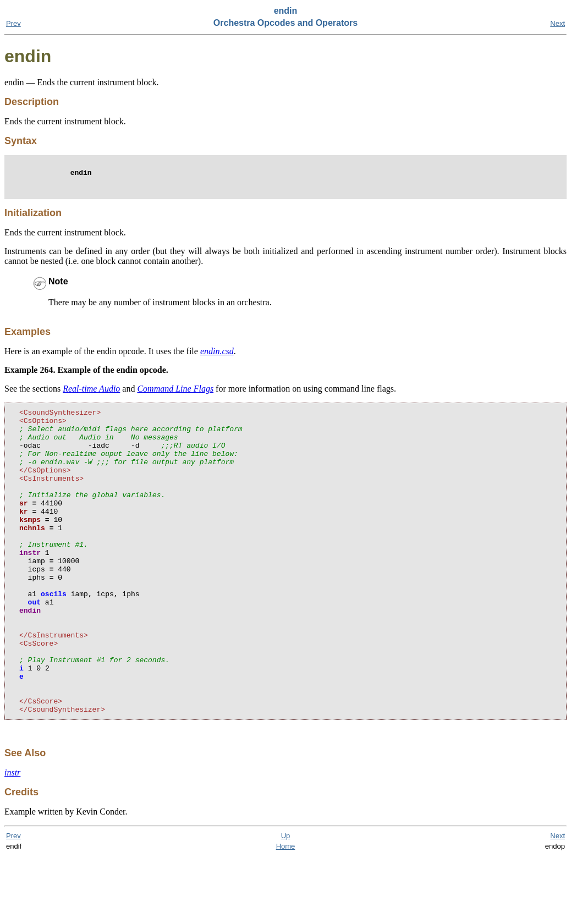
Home (286, 914)
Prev (13, 23)
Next (558, 23)
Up (286, 903)
